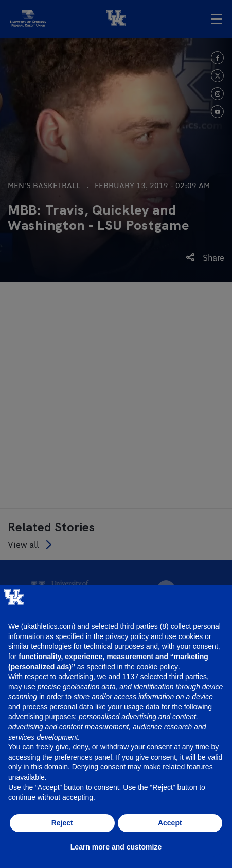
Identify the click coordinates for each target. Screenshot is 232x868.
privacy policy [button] (127, 636)
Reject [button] (62, 823)
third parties (188, 677)
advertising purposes (41, 717)
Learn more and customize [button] (116, 847)
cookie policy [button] (157, 667)
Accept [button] (170, 823)
